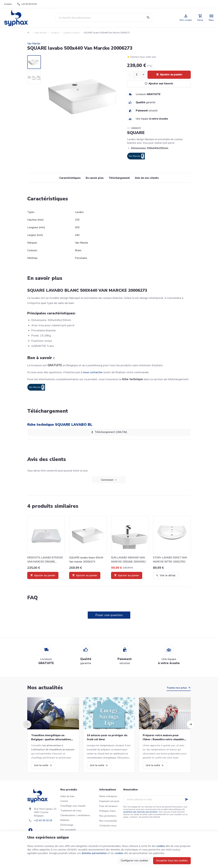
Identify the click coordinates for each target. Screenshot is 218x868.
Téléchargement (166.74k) (109, 432)
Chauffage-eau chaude (73, 806)
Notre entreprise (108, 796)
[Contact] (8, 4)
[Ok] (187, 799)
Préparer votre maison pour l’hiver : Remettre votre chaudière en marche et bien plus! (164, 738)
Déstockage (67, 825)
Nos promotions (108, 816)
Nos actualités (45, 688)
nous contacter (93, 372)
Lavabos (55, 33)
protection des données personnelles (140, 812)
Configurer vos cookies (134, 861)
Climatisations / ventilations (75, 815)
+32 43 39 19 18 (43, 820)
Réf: (129, 128)
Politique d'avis (107, 811)
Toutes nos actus (177, 688)
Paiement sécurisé (109, 801)
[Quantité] (137, 75)
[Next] (191, 724)
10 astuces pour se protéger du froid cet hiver (107, 737)
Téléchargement (119, 178)
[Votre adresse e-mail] (157, 799)
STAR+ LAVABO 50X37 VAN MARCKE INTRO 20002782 (170, 560)
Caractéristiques (70, 178)
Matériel (65, 820)
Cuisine (64, 801)
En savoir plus (95, 178)
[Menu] (211, 18)
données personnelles (94, 853)
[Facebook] (30, 830)
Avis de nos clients (147, 178)
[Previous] (27, 724)
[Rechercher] (148, 18)
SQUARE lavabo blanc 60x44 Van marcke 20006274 (86, 560)
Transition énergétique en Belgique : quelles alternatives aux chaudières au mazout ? (51, 738)
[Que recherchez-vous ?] (104, 18)
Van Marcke (34, 44)
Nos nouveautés (108, 821)
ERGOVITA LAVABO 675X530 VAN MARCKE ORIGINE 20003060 (45, 560)
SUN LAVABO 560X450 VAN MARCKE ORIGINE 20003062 (128, 560)
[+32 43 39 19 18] (27, 4)
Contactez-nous (108, 826)
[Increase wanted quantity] (143, 75)
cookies (161, 846)
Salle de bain (41, 33)
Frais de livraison (108, 806)
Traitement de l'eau (71, 811)
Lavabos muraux (72, 33)
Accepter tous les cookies (172, 861)
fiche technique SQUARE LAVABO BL (60, 425)
